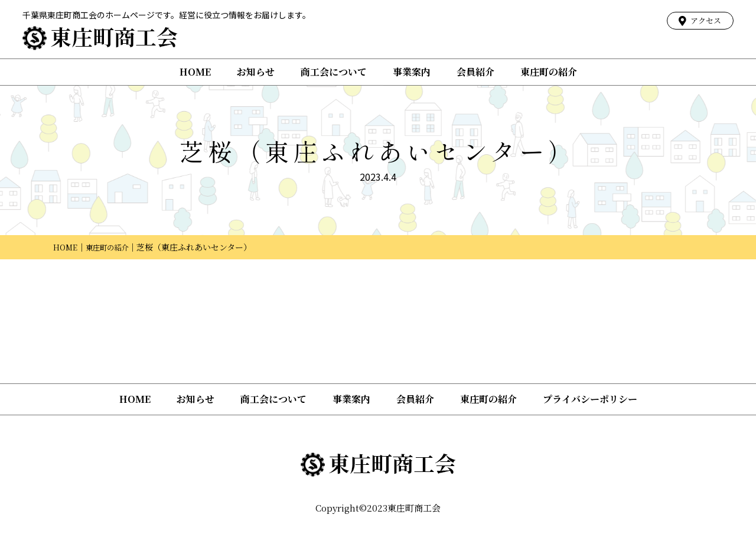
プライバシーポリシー (590, 399)
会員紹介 (475, 72)
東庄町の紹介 (549, 72)
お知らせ (256, 72)
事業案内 (412, 72)
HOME (195, 72)
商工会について (334, 72)
